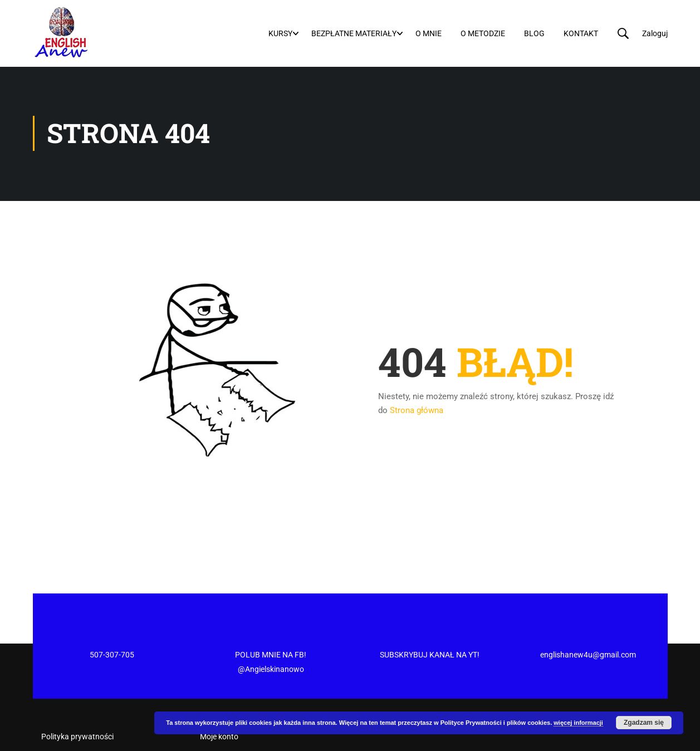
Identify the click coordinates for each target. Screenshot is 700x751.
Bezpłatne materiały (354, 33)
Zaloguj (655, 33)
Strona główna (417, 411)
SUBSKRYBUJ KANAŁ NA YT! (430, 613)
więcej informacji (578, 723)
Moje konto (219, 695)
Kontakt (581, 33)
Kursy (280, 33)
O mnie (429, 33)
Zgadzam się (644, 723)
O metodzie (483, 33)
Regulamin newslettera (81, 715)
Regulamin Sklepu (72, 734)
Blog (534, 33)
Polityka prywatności (77, 695)
